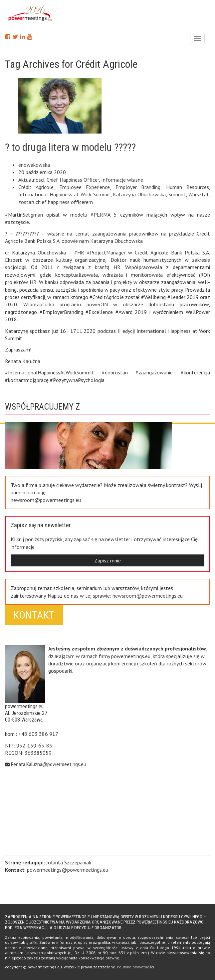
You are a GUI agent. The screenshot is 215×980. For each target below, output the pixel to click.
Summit (177, 194)
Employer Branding (138, 187)
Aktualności (31, 180)
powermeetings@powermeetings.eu (68, 870)
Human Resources (188, 187)
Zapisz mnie (107, 560)
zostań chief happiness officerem (56, 202)
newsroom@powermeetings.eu (46, 500)
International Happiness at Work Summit (64, 194)
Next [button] (98, 424)
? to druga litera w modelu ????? (70, 147)
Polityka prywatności (135, 967)
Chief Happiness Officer (73, 180)
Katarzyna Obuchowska (139, 194)
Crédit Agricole (36, 187)
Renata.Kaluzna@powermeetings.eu (48, 764)
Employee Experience (85, 187)
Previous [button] (98, 459)
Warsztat (199, 194)
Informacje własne (122, 180)
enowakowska (34, 165)
